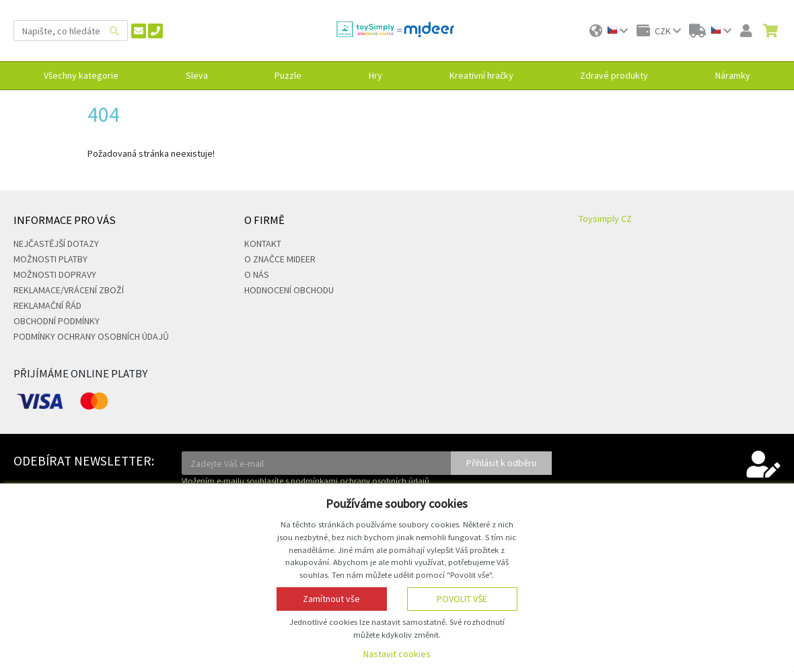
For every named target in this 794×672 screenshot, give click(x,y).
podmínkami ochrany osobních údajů (360, 481)
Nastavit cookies (397, 654)
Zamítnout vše (331, 599)
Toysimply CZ (605, 219)
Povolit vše (462, 599)
